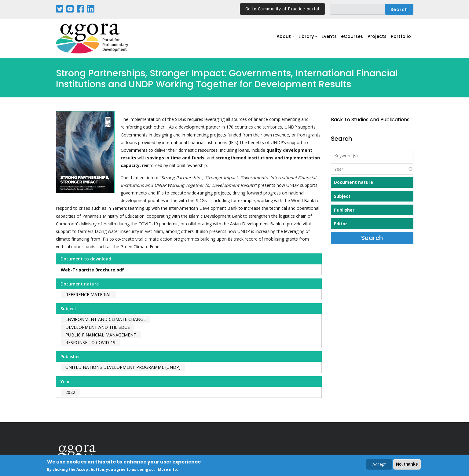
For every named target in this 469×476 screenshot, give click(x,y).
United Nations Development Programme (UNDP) (123, 367)
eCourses (349, 39)
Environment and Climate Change (106, 319)
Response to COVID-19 (90, 342)
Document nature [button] (354, 182)
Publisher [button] (344, 210)
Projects (376, 39)
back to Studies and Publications (370, 120)
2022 (70, 392)
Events (325, 39)
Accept (379, 465)
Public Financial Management (101, 335)
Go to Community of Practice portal (282, 9)
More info (167, 470)
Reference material (88, 294)
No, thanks (407, 464)
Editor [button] (341, 224)
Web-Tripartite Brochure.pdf (92, 270)
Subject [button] (342, 196)
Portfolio (401, 39)
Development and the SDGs (98, 327)
